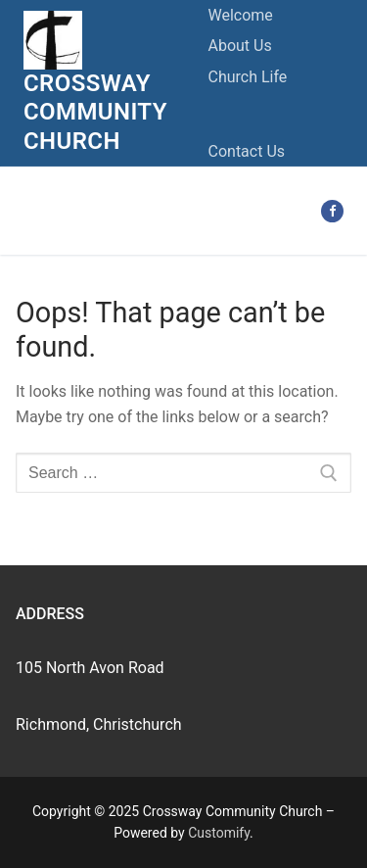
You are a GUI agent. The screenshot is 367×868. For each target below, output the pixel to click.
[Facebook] (332, 211)
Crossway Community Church (95, 112)
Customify (219, 833)
